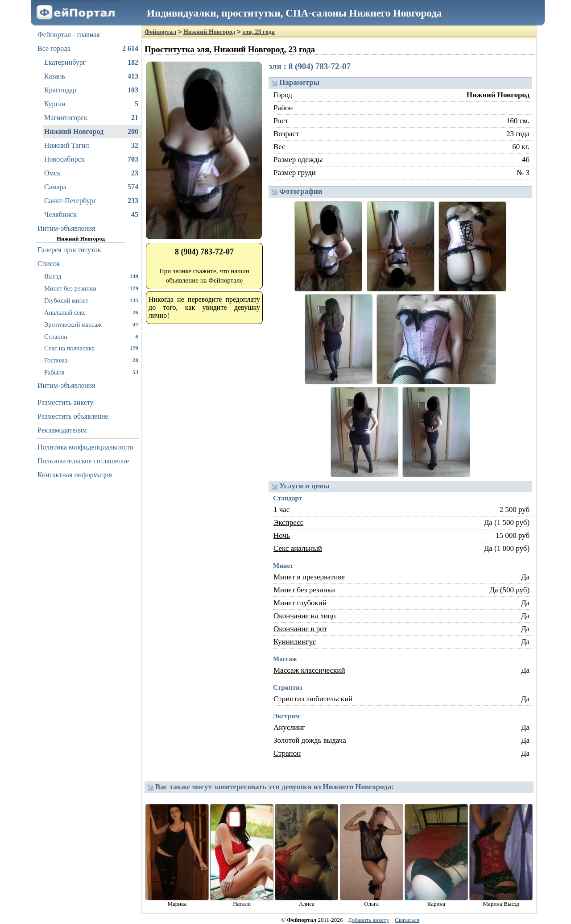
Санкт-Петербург (91, 201)
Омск (91, 173)
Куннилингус (295, 642)
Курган (91, 104)
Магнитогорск (91, 118)
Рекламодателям (62, 430)
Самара (91, 187)
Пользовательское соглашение (83, 461)
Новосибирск (91, 159)
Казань (91, 76)
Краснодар (91, 90)
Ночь (282, 535)
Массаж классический (309, 670)
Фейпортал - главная (69, 35)
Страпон (91, 336)
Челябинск (91, 215)
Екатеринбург (91, 62)
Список (49, 264)
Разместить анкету (66, 402)
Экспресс (288, 522)
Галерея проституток (69, 250)
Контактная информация (75, 475)
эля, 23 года (258, 32)
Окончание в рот (300, 629)
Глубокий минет (91, 300)
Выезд (91, 276)
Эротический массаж (91, 324)
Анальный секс (91, 312)
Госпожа (91, 360)
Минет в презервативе (309, 577)
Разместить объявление (73, 416)
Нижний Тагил (91, 146)
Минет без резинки (91, 288)
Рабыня (91, 372)
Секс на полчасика (91, 348)
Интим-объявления (66, 228)
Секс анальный (298, 548)
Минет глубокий (300, 603)
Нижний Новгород (91, 132)
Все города (88, 49)
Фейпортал (160, 32)
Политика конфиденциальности (86, 447)
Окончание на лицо (304, 616)
